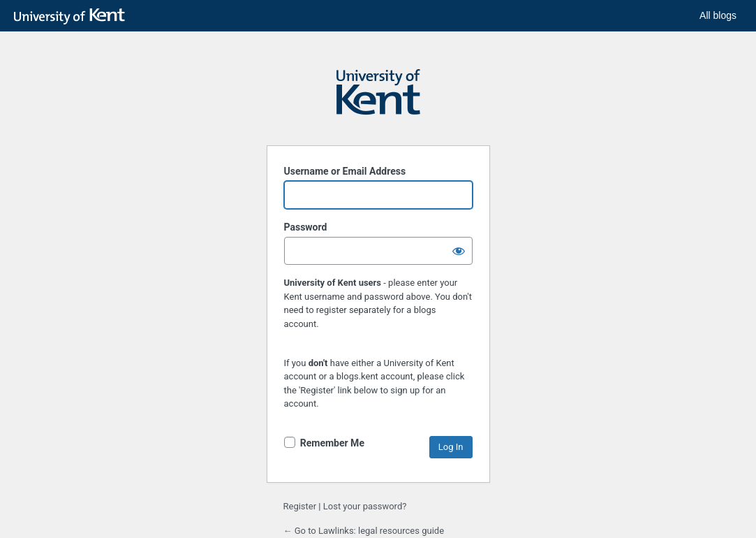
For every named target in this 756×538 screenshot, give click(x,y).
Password (306, 227)
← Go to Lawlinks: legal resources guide (364, 531)
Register (300, 506)
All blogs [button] (718, 15)
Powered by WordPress (378, 99)
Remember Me (332, 443)
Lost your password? (365, 506)
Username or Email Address (345, 171)
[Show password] (459, 251)
